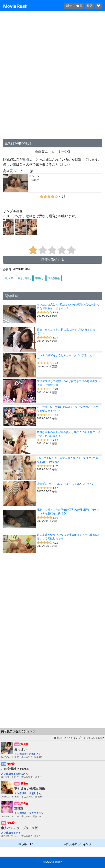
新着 (69, 6)
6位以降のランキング (78, 844)
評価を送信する (53, 260)
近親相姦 (54, 278)
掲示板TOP (26, 844)
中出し (40, 278)
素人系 (9, 278)
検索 (90, 6)
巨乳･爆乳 (24, 278)
